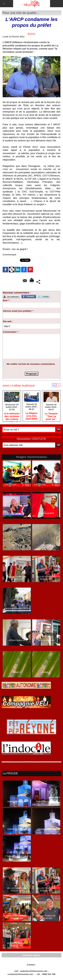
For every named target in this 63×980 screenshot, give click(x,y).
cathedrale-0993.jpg (46, 801)
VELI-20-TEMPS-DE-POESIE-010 (17, 578)
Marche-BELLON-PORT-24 (17, 608)
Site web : (8, 321)
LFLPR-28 (46, 481)
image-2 (46, 672)
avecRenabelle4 (17, 513)
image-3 (17, 672)
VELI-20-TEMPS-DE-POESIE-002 (17, 944)
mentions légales (31, 955)
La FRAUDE (10, 773)
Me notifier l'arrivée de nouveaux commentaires (31, 364)
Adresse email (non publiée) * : (18, 311)
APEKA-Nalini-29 (17, 640)
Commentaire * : (11, 332)
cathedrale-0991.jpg (46, 829)
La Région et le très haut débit (32, 416)
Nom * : (7, 300)
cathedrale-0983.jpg (17, 801)
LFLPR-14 (17, 481)
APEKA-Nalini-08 (46, 640)
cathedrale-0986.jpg (17, 829)
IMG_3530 (17, 545)
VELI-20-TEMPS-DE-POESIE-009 (17, 889)
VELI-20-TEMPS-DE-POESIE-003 (46, 578)
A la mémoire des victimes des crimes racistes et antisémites (12, 416)
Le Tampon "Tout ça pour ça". (51, 416)
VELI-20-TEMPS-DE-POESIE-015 (17, 917)
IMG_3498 (46, 545)
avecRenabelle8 (46, 513)
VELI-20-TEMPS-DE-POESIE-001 (46, 917)
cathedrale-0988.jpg (17, 856)
